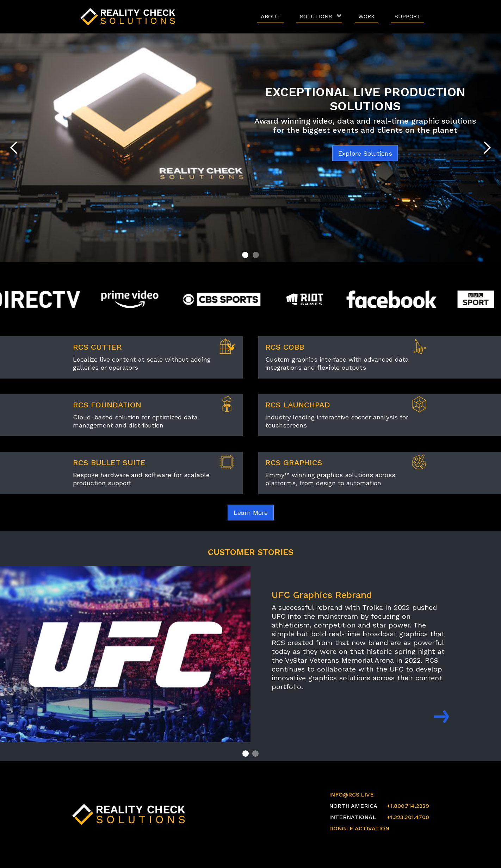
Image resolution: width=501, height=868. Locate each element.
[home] (130, 17)
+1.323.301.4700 (408, 817)
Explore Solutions (365, 153)
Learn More (251, 513)
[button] (319, 17)
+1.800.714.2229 (408, 806)
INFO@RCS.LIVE (351, 795)
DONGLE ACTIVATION (359, 828)
